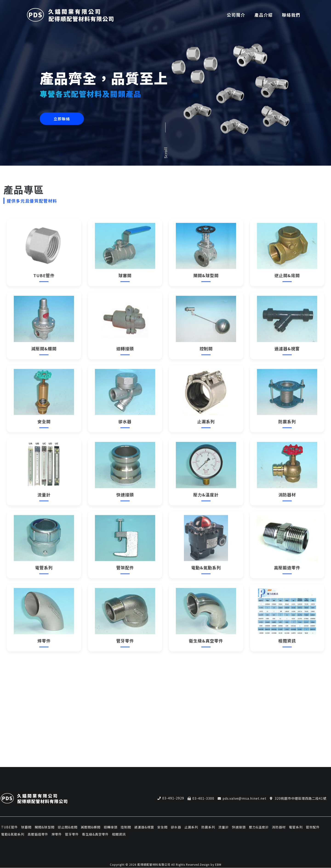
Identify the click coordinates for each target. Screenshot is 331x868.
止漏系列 (191, 827)
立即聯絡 (62, 119)
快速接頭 (239, 827)
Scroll (165, 153)
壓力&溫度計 (259, 827)
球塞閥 (26, 827)
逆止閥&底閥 (68, 827)
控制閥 (126, 827)
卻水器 (176, 827)
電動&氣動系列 (13, 834)
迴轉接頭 (111, 827)
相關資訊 (119, 834)
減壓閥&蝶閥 (91, 827)
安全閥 (162, 827)
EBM (218, 865)
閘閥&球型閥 (45, 827)
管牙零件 (72, 834)
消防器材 (279, 827)
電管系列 (296, 827)
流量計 (224, 827)
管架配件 (313, 827)
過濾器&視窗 (144, 827)
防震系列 (208, 827)
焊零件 (57, 834)
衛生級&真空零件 (95, 834)
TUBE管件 (10, 827)
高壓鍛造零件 (38, 834)
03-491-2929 (173, 798)
